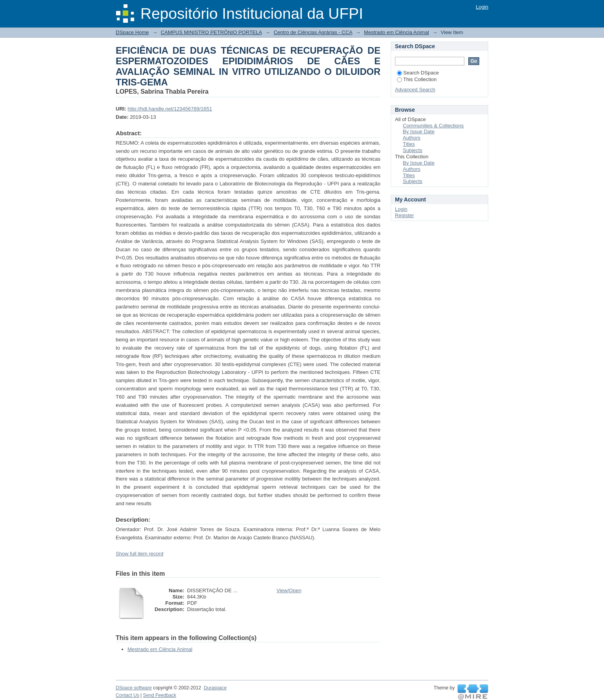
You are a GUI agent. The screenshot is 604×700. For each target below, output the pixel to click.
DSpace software (134, 688)
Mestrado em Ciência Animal (396, 32)
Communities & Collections (433, 126)
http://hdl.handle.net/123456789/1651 (170, 109)
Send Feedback (160, 695)
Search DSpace (418, 73)
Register (404, 215)
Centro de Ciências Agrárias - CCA (313, 32)
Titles (409, 144)
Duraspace (215, 688)
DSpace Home (132, 32)
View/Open (289, 590)
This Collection (417, 79)
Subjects (413, 150)
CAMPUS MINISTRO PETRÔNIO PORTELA (211, 32)
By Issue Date (419, 131)
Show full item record (139, 554)
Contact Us (127, 695)
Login (482, 7)
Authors (412, 138)
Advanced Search (415, 90)
